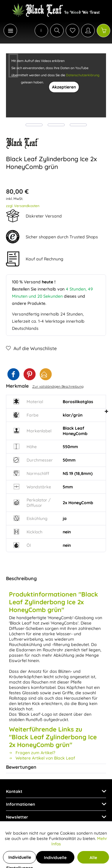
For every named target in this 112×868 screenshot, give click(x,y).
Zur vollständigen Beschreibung (58, 386)
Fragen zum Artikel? (32, 753)
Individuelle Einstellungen (20, 859)
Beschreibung (21, 578)
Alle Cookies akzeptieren (93, 859)
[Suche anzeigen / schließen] (57, 31)
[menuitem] (7, 31)
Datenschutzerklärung (83, 75)
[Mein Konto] (88, 31)
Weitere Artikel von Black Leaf (42, 758)
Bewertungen (21, 767)
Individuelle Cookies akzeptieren (55, 859)
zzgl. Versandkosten (23, 206)
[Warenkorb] (103, 31)
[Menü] (10, 31)
